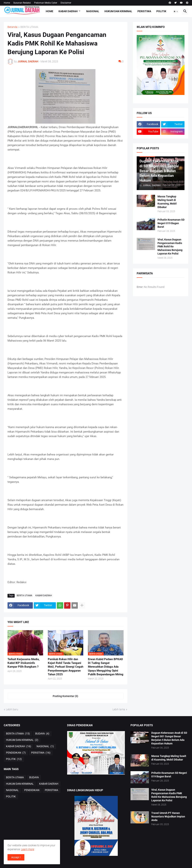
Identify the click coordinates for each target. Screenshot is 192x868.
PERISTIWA (144, 11)
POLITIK (161, 11)
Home (7, 3)
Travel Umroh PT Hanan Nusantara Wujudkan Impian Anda (168, 817)
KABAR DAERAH (68, 11)
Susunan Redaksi (22, 3)
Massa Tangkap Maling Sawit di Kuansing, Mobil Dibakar (167, 202)
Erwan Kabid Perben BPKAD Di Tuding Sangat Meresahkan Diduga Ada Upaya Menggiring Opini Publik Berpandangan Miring (106, 667)
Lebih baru (12, 709)
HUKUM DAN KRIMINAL (118, 11)
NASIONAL (93, 11)
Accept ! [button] (16, 857)
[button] (176, 11)
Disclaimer (66, 3)
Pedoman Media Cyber (46, 3)
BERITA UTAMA (29, 27)
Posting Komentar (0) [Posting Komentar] (65, 696)
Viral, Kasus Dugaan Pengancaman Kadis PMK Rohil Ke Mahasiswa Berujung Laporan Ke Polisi (170, 247)
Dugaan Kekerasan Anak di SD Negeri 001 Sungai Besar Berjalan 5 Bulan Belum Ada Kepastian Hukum (169, 738)
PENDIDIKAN (16, 753)
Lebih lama (119, 709)
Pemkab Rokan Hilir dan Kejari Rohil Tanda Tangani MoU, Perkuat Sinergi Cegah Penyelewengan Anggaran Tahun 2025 (66, 667)
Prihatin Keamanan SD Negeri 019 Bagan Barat (171, 223)
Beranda (12, 27)
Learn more (28, 849)
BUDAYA (42, 734)
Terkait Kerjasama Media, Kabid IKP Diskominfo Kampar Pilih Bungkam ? (24, 663)
